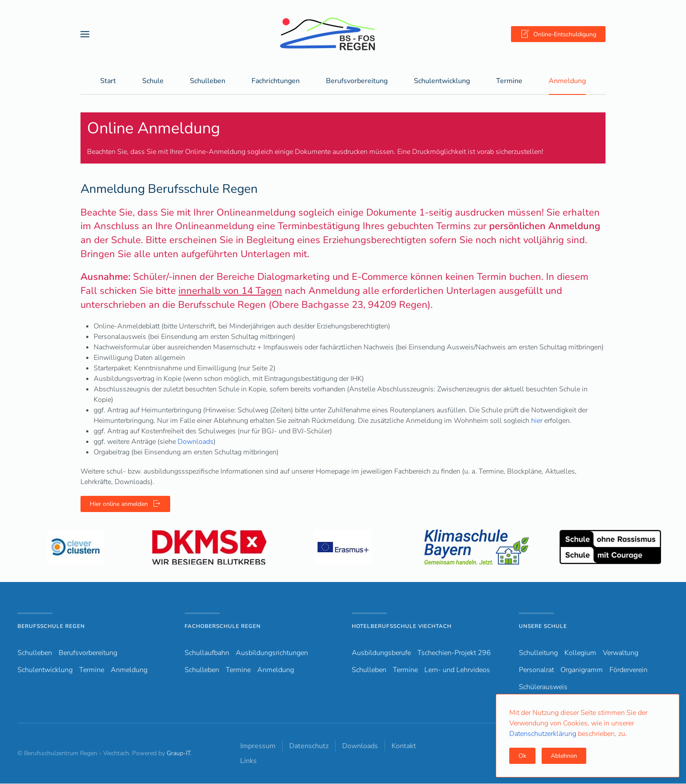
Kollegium (580, 653)
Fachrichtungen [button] (276, 81)
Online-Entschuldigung (558, 34)
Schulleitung (538, 653)
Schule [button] (153, 81)
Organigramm (582, 670)
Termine (509, 81)
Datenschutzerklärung (544, 734)
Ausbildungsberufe (381, 653)
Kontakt (404, 746)
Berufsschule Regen (51, 627)
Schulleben (208, 81)
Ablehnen (564, 756)
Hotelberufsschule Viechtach (402, 627)
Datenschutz (309, 746)
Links (248, 761)
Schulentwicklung (45, 670)
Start (108, 81)
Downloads (196, 442)
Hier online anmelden (125, 504)
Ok (522, 756)
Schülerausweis (543, 687)
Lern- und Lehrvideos (457, 670)
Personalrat (536, 670)
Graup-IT (178, 754)
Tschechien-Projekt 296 (454, 653)
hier (537, 421)
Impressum (258, 746)
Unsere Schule (543, 627)
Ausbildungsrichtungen (272, 653)
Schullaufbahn (207, 653)
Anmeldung (567, 81)
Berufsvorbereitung (88, 653)
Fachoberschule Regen (223, 627)
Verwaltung (621, 653)
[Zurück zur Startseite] (343, 34)
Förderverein (628, 670)
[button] (85, 34)
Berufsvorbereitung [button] (357, 81)
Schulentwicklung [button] (442, 81)
